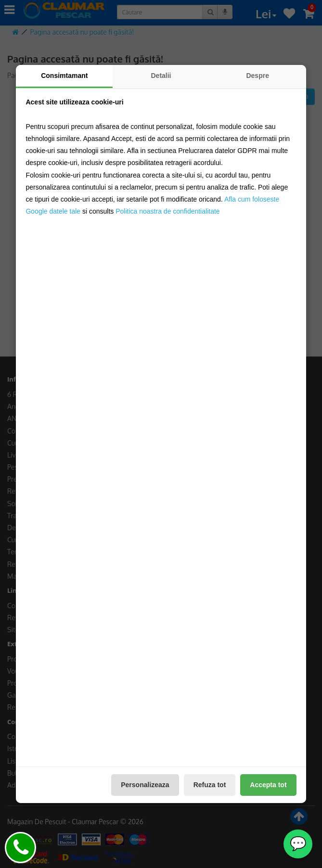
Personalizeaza (145, 785)
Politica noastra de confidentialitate (167, 211)
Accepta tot (268, 785)
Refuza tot (210, 785)
